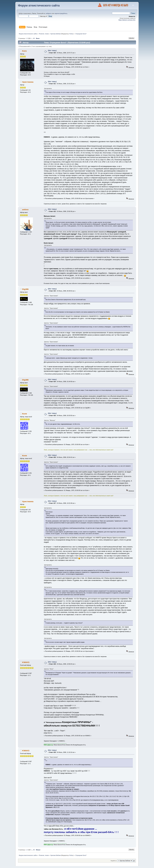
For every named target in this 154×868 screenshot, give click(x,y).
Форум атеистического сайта (39, 5)
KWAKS (26, 662)
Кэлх (24, 51)
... (32, 38)
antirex (25, 210)
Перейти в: (114, 861)
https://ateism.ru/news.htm (127, 20)
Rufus (71, 34)
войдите (49, 13)
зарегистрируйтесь (61, 13)
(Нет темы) (52, 51)
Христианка (28, 82)
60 (34, 38)
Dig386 (25, 289)
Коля (25, 414)
